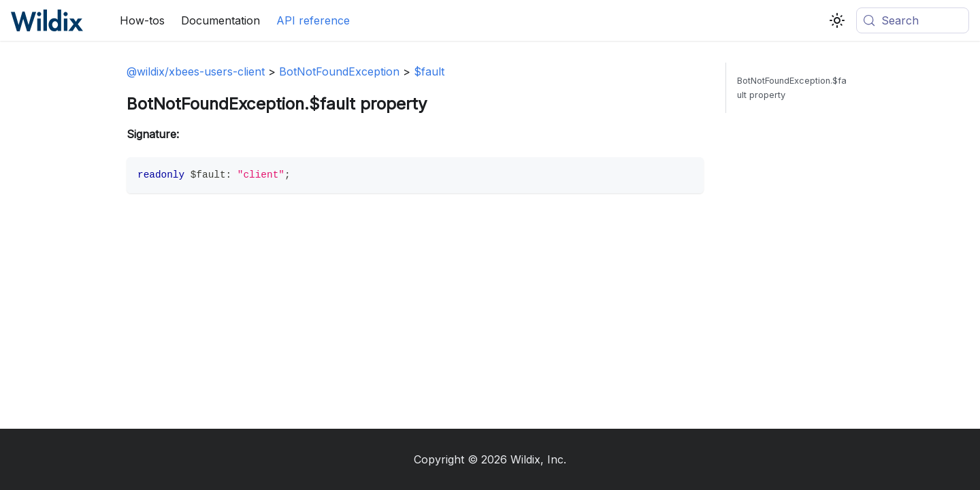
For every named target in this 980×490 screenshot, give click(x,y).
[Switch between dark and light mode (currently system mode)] (837, 20)
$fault (429, 71)
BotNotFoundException (339, 71)
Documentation (220, 20)
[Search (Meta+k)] (913, 20)
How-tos (142, 20)
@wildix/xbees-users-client (196, 71)
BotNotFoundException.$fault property (792, 88)
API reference (313, 20)
